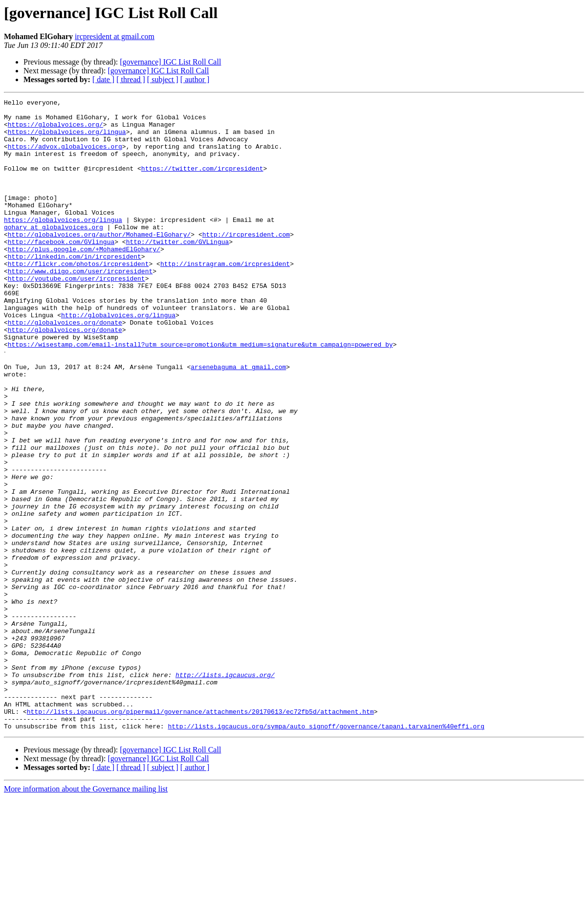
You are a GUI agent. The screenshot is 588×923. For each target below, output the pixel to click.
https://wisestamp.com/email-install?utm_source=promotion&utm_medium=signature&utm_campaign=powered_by (200, 394)
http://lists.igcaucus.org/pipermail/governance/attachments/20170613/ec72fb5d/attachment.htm (200, 834)
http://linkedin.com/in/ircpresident (75, 288)
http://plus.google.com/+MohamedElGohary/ (84, 280)
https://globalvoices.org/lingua (67, 139)
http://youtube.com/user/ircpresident (76, 315)
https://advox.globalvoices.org (65, 156)
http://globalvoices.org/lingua (118, 359)
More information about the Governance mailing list (86, 914)
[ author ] (195, 79)
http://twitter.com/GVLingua (178, 271)
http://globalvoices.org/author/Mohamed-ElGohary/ (99, 262)
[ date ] (103, 79)
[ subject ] (163, 79)
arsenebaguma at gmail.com (238, 420)
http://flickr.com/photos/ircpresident (78, 297)
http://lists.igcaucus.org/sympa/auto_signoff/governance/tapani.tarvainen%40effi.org (326, 852)
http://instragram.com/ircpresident (225, 297)
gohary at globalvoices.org (54, 253)
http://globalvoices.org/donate (65, 368)
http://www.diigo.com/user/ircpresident (80, 306)
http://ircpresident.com (246, 262)
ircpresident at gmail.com (115, 36)
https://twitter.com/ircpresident (202, 183)
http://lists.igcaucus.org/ (225, 790)
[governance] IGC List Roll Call (170, 62)
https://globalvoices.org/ (55, 130)
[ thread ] (131, 79)
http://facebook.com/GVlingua (61, 271)
